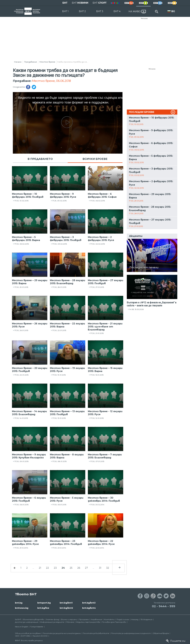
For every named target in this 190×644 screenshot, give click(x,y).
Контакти (109, 619)
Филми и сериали (69, 619)
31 (100, 568)
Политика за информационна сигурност (131, 633)
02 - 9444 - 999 (164, 606)
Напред (135, 619)
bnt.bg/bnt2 (66, 608)
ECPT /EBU (26, 636)
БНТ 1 (65, 11)
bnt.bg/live (43, 608)
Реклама (144, 18)
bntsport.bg (44, 603)
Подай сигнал (123, 619)
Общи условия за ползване (28, 633)
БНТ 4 (117, 11)
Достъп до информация (27, 622)
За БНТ (18, 619)
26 (79, 568)
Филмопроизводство (34, 619)
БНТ (65, 3)
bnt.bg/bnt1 (66, 603)
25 (71, 568)
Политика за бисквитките (96, 633)
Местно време (47, 62)
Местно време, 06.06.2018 (51, 81)
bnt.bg (19, 603)
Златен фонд (53, 619)
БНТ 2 (82, 11)
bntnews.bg (22, 608)
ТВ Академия (146, 619)
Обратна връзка (161, 633)
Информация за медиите (52, 622)
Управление (96, 619)
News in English (22, 627)
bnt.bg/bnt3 (89, 603)
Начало (18, 62)
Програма (84, 619)
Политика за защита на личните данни (62, 633)
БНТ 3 (100, 11)
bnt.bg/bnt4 (89, 608)
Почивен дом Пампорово (114, 622)
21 (40, 568)
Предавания (31, 62)
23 (55, 568)
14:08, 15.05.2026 (136, 309)
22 (47, 568)
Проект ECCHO (40, 636)
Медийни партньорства (88, 622)
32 (108, 568)
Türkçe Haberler (37, 627)
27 (86, 568)
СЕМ (17, 636)
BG (173, 11)
